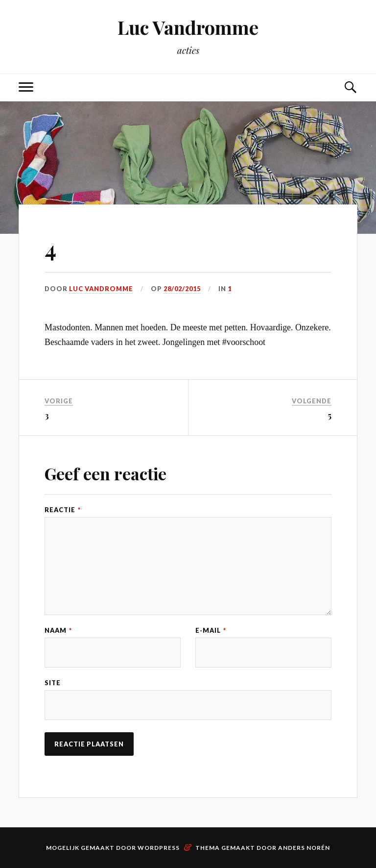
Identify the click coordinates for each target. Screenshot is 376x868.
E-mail (211, 631)
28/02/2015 (182, 289)
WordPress (159, 848)
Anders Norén (304, 848)
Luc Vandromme (188, 27)
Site (53, 683)
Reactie (63, 510)
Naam (58, 631)
